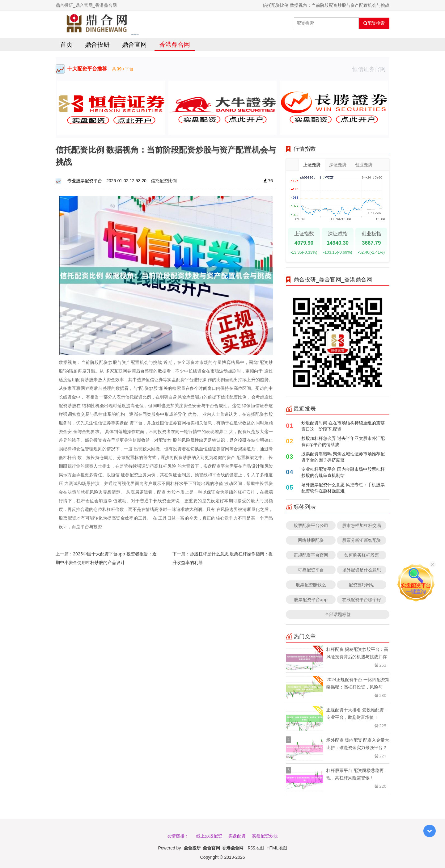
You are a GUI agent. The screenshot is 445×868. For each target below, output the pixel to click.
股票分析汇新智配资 (362, 540)
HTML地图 (277, 848)
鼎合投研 (97, 44)
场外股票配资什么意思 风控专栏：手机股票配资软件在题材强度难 (343, 488)
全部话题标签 (338, 614)
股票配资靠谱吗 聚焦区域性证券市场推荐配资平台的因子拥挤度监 (343, 457)
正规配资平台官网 (311, 555)
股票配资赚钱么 (311, 585)
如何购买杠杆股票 (362, 555)
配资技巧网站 (362, 585)
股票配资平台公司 (311, 525)
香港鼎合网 (175, 44)
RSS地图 (256, 848)
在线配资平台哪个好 (362, 599)
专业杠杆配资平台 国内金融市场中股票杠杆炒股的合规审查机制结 (343, 472)
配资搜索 (374, 23)
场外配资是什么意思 (362, 570)
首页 (66, 44)
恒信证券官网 (371, 69)
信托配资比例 (164, 181)
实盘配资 (237, 836)
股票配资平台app (311, 599)
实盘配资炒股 (265, 836)
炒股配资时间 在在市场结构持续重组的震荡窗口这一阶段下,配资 (343, 426)
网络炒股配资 (311, 540)
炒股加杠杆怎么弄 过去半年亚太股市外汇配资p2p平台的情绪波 (343, 441)
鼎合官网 (134, 44)
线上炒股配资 (209, 836)
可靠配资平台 (311, 570)
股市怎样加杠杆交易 (362, 525)
